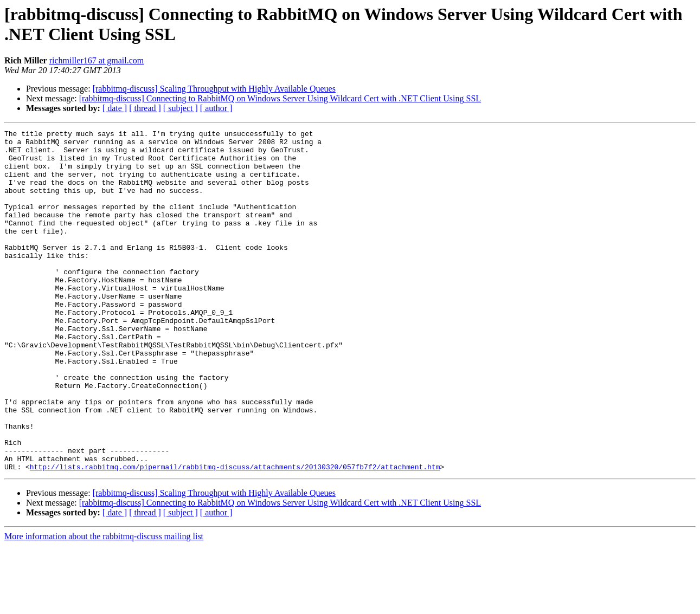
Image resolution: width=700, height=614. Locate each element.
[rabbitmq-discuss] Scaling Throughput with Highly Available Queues (214, 89)
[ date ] (115, 108)
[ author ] (216, 108)
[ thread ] (145, 108)
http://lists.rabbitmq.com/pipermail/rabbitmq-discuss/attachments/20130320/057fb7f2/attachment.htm (235, 535)
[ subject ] (181, 108)
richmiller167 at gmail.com (97, 60)
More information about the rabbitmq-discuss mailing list (104, 605)
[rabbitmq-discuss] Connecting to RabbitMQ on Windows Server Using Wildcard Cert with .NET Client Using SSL (280, 98)
